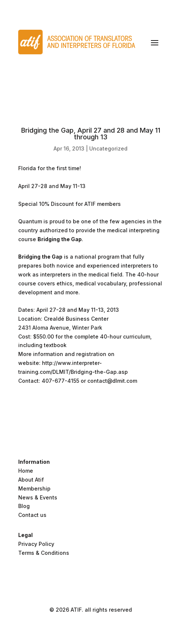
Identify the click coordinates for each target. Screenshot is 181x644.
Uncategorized (108, 148)
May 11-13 (73, 186)
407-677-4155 (60, 381)
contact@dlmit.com (112, 381)
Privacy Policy (36, 544)
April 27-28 (33, 186)
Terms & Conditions (44, 553)
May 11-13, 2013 (99, 310)
